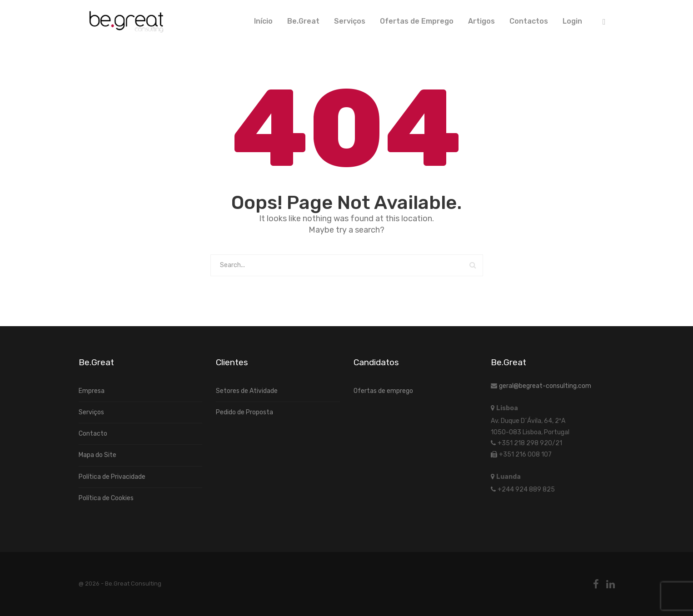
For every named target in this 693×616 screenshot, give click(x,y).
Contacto (93, 434)
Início (263, 21)
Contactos (529, 21)
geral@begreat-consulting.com (545, 386)
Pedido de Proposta (244, 412)
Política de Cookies (106, 498)
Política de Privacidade (112, 477)
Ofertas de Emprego (417, 21)
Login (572, 21)
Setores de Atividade (247, 391)
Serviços (350, 21)
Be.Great (303, 21)
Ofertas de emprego (383, 391)
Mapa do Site (97, 455)
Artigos (481, 21)
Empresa (92, 391)
